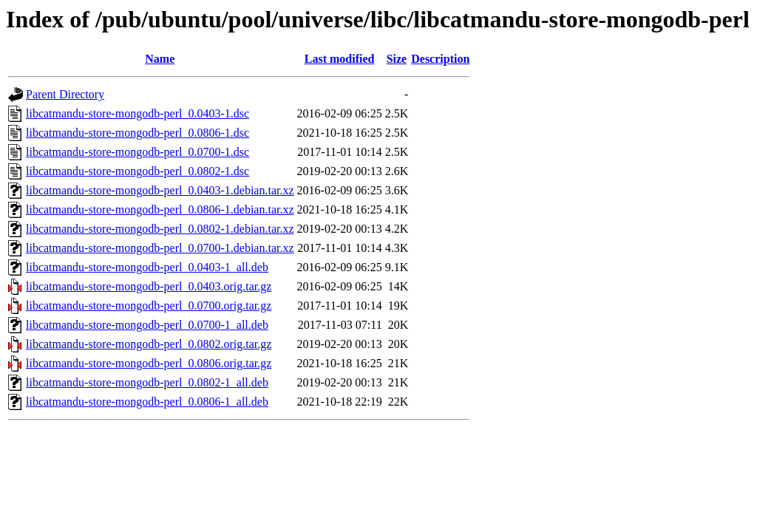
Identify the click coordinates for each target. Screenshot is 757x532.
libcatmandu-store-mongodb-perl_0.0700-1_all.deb (147, 325)
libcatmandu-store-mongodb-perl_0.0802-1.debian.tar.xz (160, 229)
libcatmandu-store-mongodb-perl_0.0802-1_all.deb (147, 382)
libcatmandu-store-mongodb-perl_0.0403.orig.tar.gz (149, 286)
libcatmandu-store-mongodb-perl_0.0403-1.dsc (138, 113)
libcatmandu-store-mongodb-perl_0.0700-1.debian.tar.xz (160, 248)
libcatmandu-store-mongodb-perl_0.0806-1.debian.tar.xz (160, 209)
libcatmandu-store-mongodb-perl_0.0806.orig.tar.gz (149, 363)
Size (397, 59)
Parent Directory (65, 94)
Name (160, 59)
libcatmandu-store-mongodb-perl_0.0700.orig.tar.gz (149, 306)
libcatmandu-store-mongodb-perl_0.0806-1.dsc (138, 133)
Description (440, 59)
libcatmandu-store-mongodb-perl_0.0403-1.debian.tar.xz (160, 190)
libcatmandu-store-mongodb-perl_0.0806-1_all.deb (147, 402)
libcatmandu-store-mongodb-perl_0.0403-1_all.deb (147, 267)
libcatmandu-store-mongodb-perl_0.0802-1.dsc (138, 171)
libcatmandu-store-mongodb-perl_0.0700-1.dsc (138, 152)
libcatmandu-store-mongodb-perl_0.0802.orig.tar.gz (149, 344)
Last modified (340, 59)
